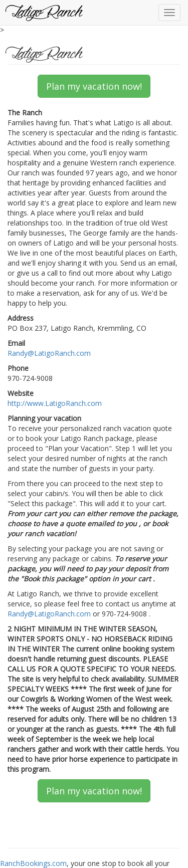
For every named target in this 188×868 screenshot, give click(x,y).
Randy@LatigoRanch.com (49, 353)
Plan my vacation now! (94, 86)
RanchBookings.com (33, 863)
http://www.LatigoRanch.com (55, 403)
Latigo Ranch (45, 13)
